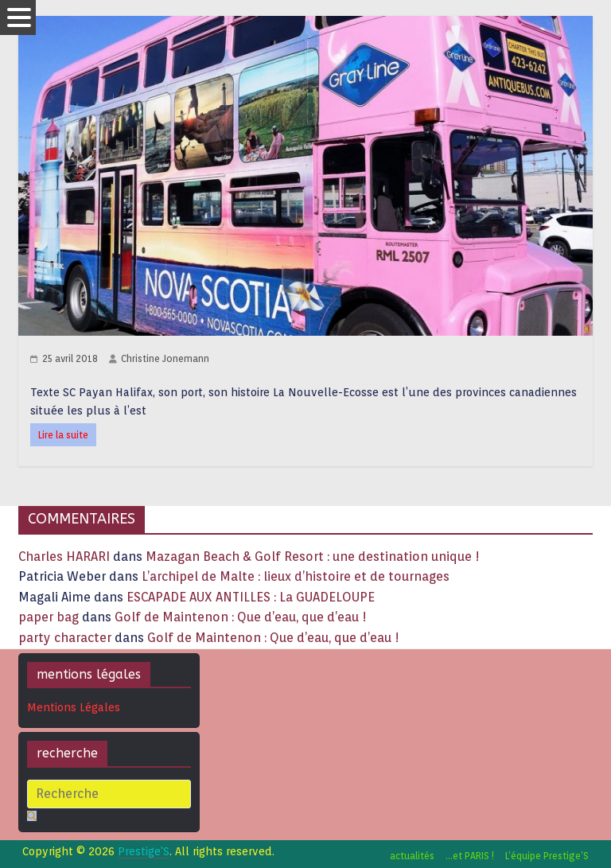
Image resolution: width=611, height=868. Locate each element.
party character (65, 638)
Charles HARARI (64, 557)
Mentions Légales (74, 707)
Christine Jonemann (165, 358)
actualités (412, 856)
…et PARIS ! (470, 856)
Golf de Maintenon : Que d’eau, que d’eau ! (241, 617)
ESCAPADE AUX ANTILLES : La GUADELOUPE (251, 597)
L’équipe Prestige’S (547, 856)
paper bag (49, 617)
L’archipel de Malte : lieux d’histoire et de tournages (297, 576)
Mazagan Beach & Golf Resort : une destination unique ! (313, 557)
